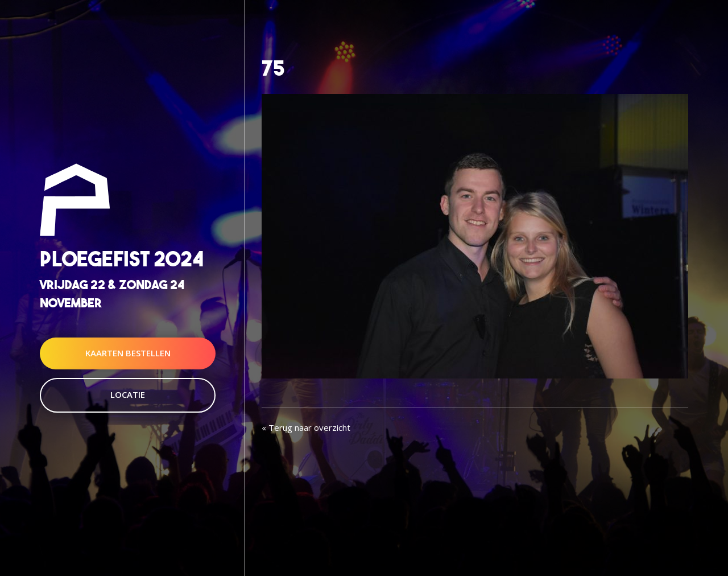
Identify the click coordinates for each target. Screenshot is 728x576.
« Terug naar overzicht (306, 427)
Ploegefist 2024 (122, 259)
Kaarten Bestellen (128, 353)
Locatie (128, 394)
